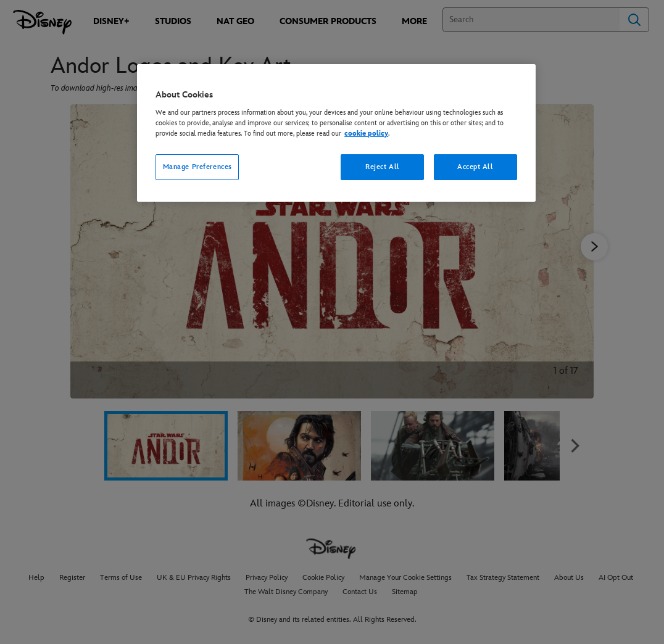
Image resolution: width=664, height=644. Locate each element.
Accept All (475, 167)
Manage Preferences (197, 167)
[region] (336, 133)
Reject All (383, 167)
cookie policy (366, 134)
